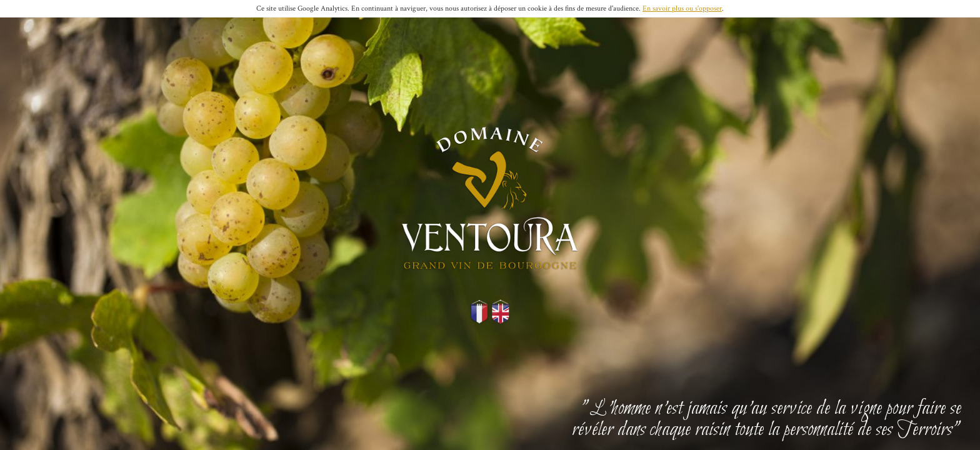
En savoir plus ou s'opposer (682, 8)
